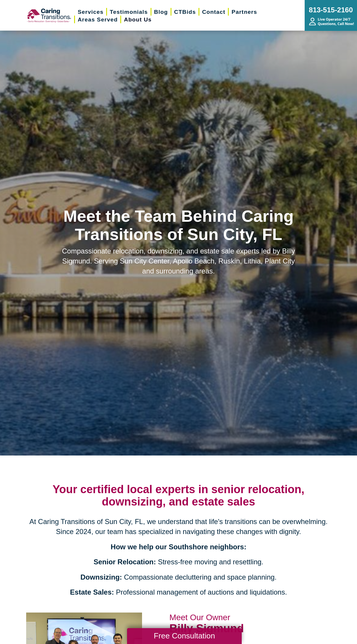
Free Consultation (184, 636)
